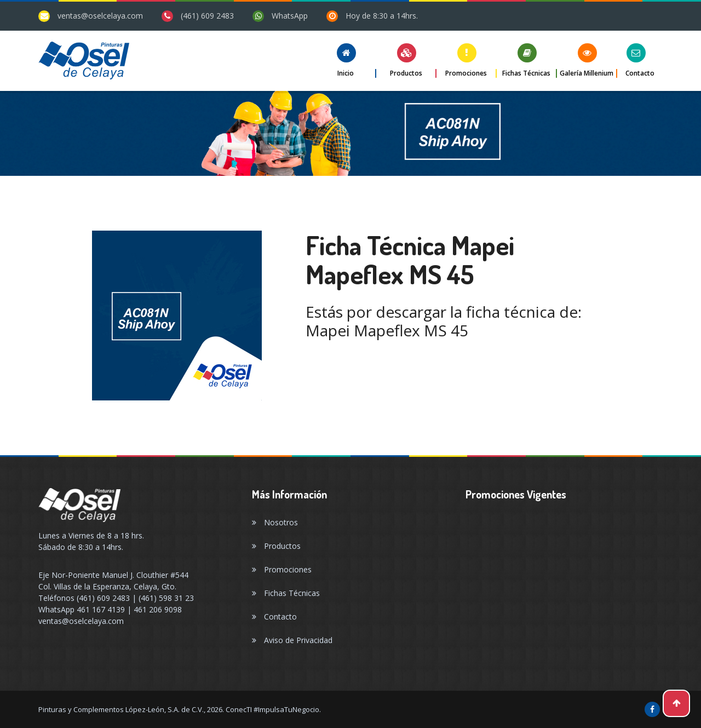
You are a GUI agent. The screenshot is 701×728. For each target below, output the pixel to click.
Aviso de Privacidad (292, 640)
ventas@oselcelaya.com (100, 16)
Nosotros (275, 522)
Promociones (282, 569)
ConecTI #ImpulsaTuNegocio (272, 709)
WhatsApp (290, 16)
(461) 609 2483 (207, 16)
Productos (276, 546)
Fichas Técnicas (286, 593)
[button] (346, 61)
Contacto (274, 617)
